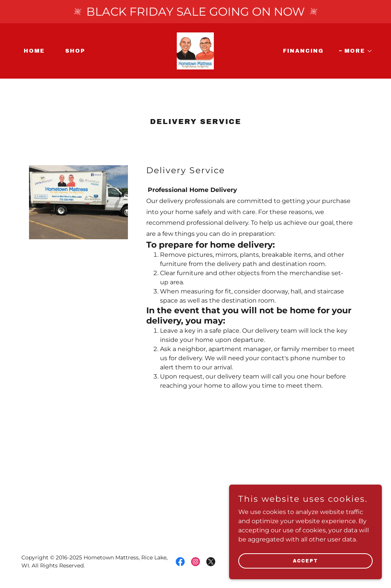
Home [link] (34, 51)
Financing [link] (303, 51)
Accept (305, 561)
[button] (356, 51)
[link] (195, 51)
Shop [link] (75, 51)
